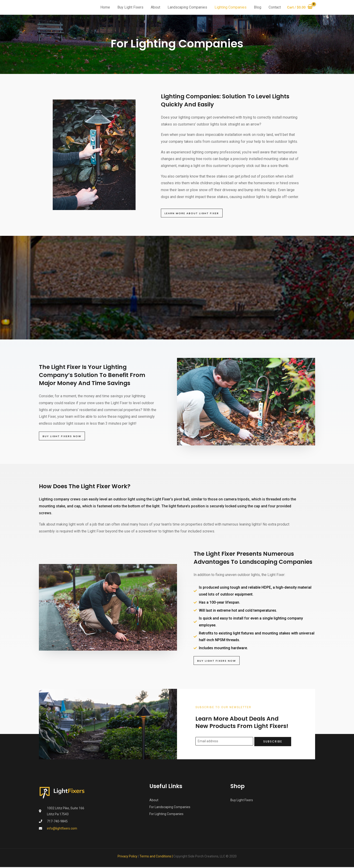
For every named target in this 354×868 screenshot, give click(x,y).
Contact (273, 7)
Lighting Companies (229, 7)
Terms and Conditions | (156, 857)
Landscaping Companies (186, 7)
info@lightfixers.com (62, 829)
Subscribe (273, 742)
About (154, 7)
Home (103, 7)
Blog (256, 7)
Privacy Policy (128, 857)
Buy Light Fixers (129, 7)
